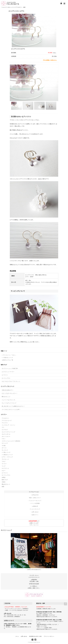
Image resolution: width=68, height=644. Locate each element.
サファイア (5, 443)
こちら (29, 342)
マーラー (4, 464)
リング (4, 466)
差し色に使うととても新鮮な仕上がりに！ (13, 406)
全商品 (4, 477)
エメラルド (5, 430)
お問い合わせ (35, 512)
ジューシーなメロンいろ (8, 400)
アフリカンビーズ (7, 420)
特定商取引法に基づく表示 (35, 636)
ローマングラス (6, 378)
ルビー (4, 471)
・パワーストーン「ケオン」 (9, 355)
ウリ (3, 427)
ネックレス (5, 450)
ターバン (4, 448)
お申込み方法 (35, 495)
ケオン (4, 439)
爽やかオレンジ (6, 397)
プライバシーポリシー (49, 636)
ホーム (17, 636)
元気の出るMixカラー (8, 390)
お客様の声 (35, 506)
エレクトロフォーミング (8, 432)
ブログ (4, 461)
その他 (4, 446)
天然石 (4, 482)
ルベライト (5, 375)
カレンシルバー (6, 436)
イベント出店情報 (35, 503)
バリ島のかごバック (7, 455)
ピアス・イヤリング (7, 457)
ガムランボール (6, 434)
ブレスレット (5, 459)
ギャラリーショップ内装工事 (10, 368)
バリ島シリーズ (6, 452)
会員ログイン (35, 515)
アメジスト (5, 423)
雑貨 (3, 487)
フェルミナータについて (35, 501)
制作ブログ (5, 480)
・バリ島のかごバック (7, 358)
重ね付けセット (6, 484)
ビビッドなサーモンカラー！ (10, 393)
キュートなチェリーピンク (9, 403)
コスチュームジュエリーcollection (11, 441)
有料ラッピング (41, 628)
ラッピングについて (35, 509)
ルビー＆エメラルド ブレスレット (11, 381)
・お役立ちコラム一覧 (7, 360)
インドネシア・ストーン (8, 425)
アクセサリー (5, 418)
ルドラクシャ (5, 468)
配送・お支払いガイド (35, 498)
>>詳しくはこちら (34, 525)
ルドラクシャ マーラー (8, 372)
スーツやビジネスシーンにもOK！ (11, 409)
